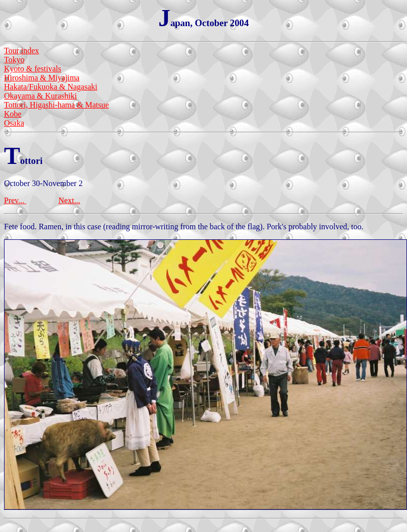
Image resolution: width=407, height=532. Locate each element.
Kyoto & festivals (33, 69)
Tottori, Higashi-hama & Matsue (57, 105)
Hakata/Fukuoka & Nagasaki (51, 87)
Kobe (13, 114)
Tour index (22, 51)
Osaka (14, 123)
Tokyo (14, 60)
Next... (69, 200)
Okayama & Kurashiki (40, 96)
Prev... (15, 200)
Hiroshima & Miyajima (42, 78)
